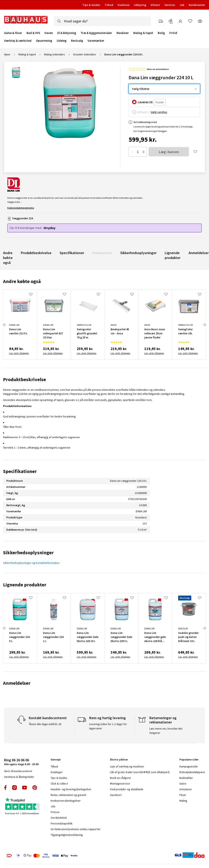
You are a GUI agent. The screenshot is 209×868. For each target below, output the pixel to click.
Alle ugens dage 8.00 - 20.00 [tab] (21, 762)
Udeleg (62, 41)
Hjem (7, 54)
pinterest (35, 788)
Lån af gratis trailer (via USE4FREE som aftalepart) (140, 772)
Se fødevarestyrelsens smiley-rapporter (76, 829)
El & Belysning (67, 33)
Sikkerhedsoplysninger (138, 253)
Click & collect (59, 784)
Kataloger (57, 772)
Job (182, 5)
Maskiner (123, 33)
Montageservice (120, 784)
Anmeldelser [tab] (17, 683)
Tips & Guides (91, 5)
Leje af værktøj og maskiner (127, 766)
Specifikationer (72, 253)
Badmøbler (186, 778)
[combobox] (102, 21)
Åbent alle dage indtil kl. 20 (45, 724)
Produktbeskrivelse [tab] (24, 379)
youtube (24, 788)
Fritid (173, 33)
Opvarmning (44, 41)
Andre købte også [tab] (22, 281)
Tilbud (109, 5)
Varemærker (96, 41)
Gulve (183, 784)
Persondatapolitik (62, 823)
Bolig (161, 33)
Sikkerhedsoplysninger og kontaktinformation (31, 563)
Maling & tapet (143, 33)
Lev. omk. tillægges (19, 353)
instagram (14, 788)
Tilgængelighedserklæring (67, 835)
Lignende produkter (173, 255)
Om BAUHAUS (59, 818)
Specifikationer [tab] (20, 471)
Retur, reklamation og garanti (68, 795)
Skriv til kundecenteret (18, 771)
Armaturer (186, 789)
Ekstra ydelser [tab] (119, 759)
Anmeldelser (199, 253)
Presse (55, 812)
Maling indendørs (54, 54)
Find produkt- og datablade (127, 789)
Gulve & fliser (13, 33)
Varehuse (123, 5)
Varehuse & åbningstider (19, 777)
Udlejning (140, 5)
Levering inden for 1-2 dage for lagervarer (108, 726)
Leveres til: (145, 102)
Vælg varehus (159, 112)
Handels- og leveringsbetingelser (71, 789)
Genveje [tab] (56, 759)
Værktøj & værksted (18, 41)
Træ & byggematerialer (96, 33)
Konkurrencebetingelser (66, 801)
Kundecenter (197, 5)
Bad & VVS (33, 33)
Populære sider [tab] (189, 759)
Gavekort (116, 795)
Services (170, 5)
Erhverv (155, 5)
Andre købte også (8, 258)
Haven (49, 33)
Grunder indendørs (85, 54)
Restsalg (77, 41)
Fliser (183, 795)
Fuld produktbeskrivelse (21, 208)
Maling (183, 801)
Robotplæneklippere (192, 772)
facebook (6, 788)
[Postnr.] (160, 102)
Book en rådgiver (121, 778)
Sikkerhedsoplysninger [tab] (28, 553)
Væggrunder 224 (23, 218)
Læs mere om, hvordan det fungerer (166, 731)
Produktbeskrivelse (36, 253)
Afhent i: (144, 112)
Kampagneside (189, 766)
